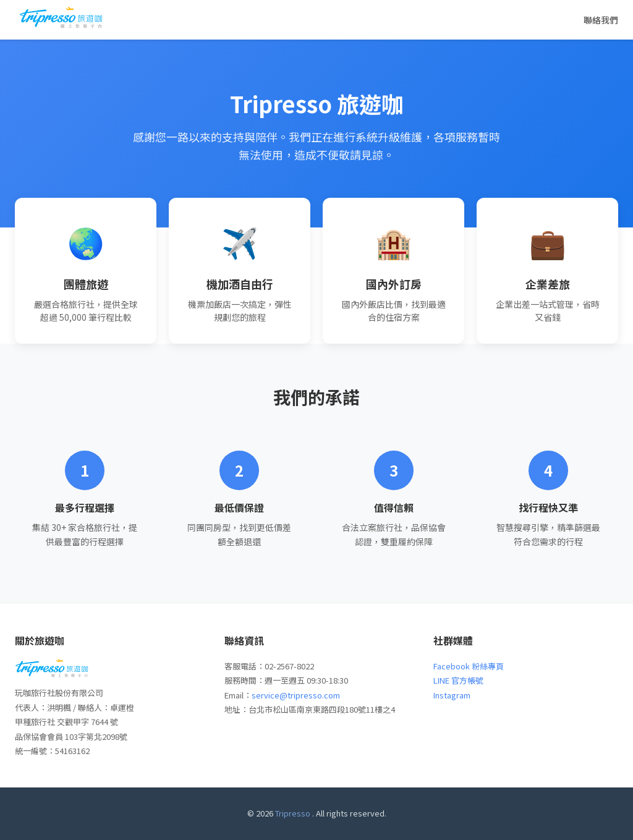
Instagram (452, 695)
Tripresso (293, 813)
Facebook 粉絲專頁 (469, 666)
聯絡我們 (601, 20)
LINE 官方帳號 (458, 680)
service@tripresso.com (296, 695)
